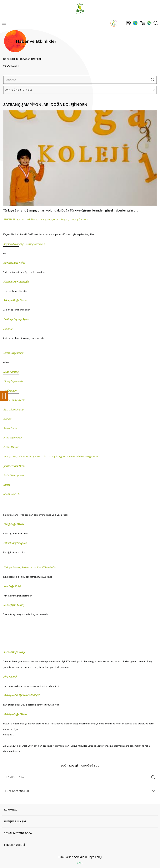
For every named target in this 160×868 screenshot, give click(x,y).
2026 (80, 863)
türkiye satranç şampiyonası (43, 219)
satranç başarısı (78, 219)
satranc (21, 219)
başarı (64, 219)
